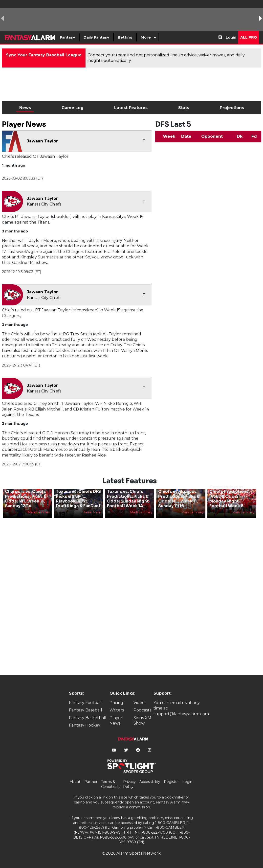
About (75, 782)
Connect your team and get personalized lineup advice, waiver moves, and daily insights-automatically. (166, 58)
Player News (116, 720)
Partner (91, 782)
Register (171, 782)
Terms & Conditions (110, 784)
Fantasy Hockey (85, 725)
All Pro (249, 37)
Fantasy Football (85, 703)
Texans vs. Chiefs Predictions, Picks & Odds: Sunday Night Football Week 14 (128, 499)
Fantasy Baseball (86, 710)
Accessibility (150, 782)
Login (231, 37)
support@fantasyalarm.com (181, 714)
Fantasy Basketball (88, 718)
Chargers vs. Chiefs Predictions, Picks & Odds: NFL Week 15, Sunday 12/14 (26, 499)
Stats (184, 108)
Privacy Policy (129, 784)
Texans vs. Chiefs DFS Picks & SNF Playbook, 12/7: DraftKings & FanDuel (78, 499)
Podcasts (142, 710)
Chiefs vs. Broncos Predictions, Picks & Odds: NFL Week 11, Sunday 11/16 (179, 499)
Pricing (116, 703)
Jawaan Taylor (42, 141)
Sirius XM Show (142, 720)
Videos (140, 703)
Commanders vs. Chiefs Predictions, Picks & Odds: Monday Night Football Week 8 (230, 496)
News (25, 108)
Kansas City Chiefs (44, 204)
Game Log (73, 108)
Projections (232, 108)
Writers (117, 710)
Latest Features (131, 108)
